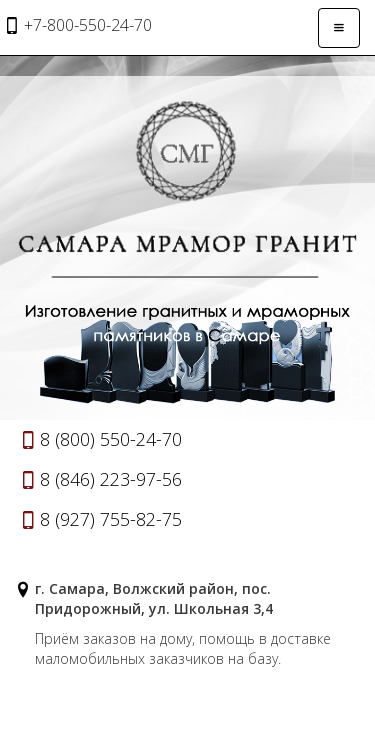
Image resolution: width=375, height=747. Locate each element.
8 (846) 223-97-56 (111, 479)
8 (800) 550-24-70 (111, 439)
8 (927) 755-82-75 (111, 519)
